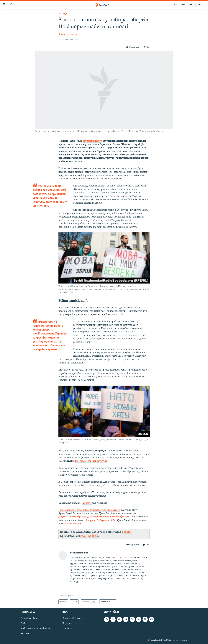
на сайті (87, 503)
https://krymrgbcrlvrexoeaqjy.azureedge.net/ (105, 517)
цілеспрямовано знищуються (91, 461)
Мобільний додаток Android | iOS (37, 629)
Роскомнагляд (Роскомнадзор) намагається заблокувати (89, 510)
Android (93, 536)
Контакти (67, 629)
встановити (72, 524)
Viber (114, 520)
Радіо (23, 624)
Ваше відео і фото (29, 618)
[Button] (133, 47)
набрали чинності (92, 141)
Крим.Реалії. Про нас (72, 618)
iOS (84, 536)
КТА (184, 5)
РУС (176, 5)
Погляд (63, 14)
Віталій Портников (68, 34)
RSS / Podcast (27, 634)
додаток (127, 532)
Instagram (102, 520)
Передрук (67, 624)
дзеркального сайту (69, 517)
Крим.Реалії (121, 558)
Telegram (90, 520)
